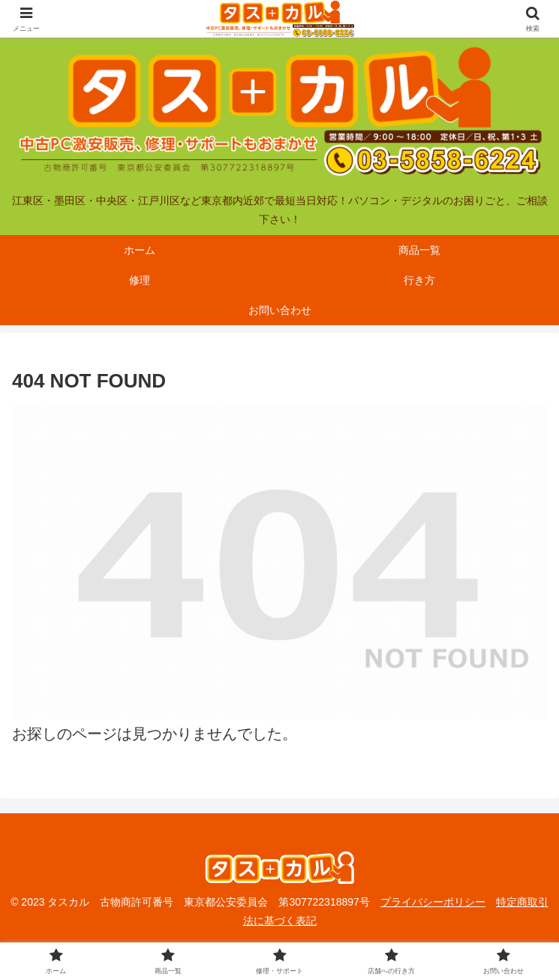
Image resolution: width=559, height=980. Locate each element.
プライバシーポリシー (433, 902)
